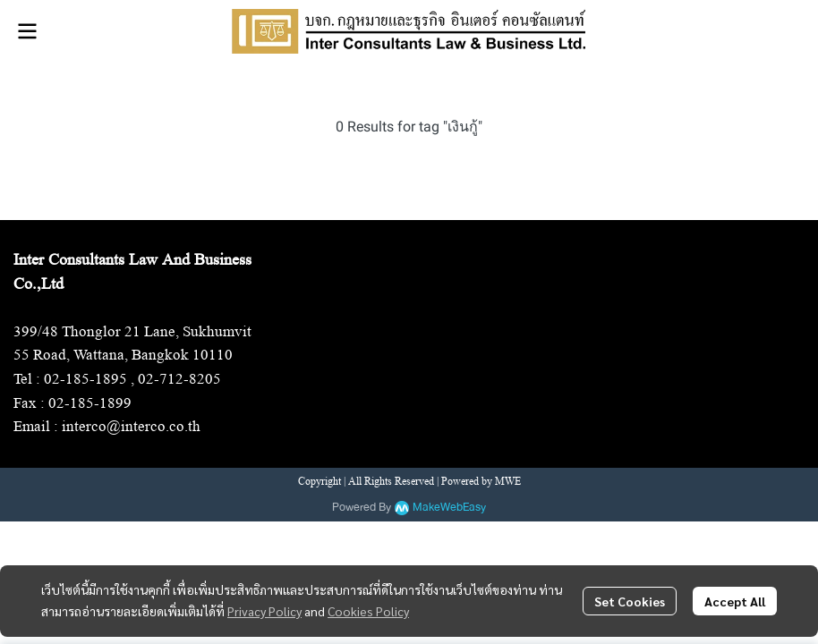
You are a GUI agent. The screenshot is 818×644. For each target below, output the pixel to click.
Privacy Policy (264, 611)
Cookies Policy (368, 611)
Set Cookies (630, 601)
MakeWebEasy (449, 508)
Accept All (735, 601)
